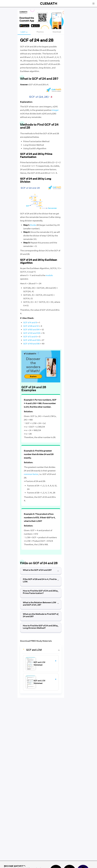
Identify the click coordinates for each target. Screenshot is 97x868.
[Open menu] (93, 4)
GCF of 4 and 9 (30, 323)
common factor (31, 474)
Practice (40, 32)
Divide (33, 225)
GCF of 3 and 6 (30, 337)
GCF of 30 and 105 (32, 333)
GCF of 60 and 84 (31, 330)
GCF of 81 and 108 (32, 340)
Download (57, 32)
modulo (49, 275)
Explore (33, 376)
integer (55, 110)
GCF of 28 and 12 (31, 326)
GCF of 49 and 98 (31, 344)
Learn (24, 32)
